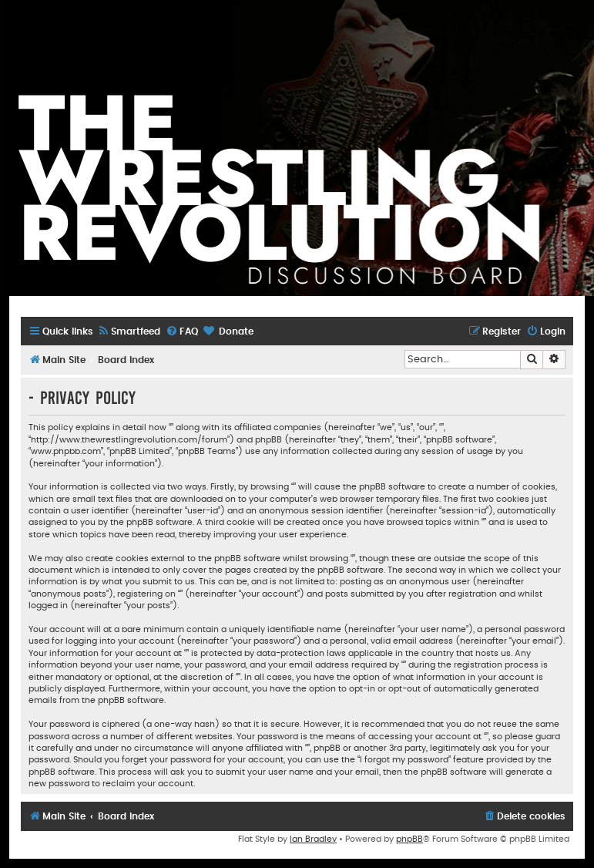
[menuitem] (129, 332)
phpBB (409, 839)
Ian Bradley (313, 839)
